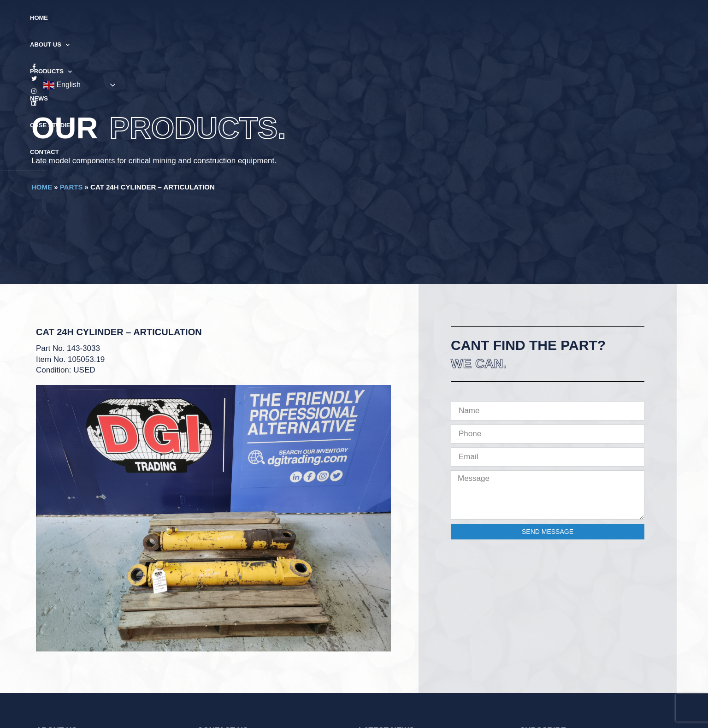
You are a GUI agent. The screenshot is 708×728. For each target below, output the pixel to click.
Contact (462, 18)
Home (225, 18)
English (615, 18)
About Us (268, 18)
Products (322, 18)
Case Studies (411, 18)
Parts (71, 187)
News (366, 18)
